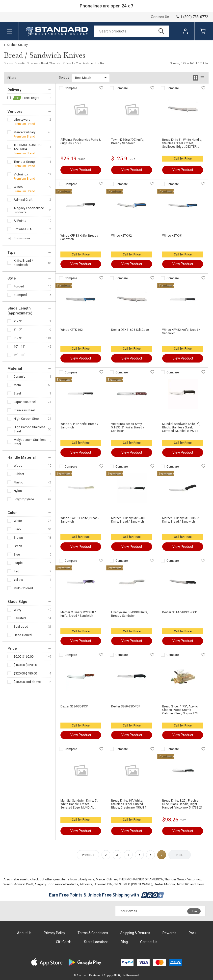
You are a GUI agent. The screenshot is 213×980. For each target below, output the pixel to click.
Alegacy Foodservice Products (29, 210)
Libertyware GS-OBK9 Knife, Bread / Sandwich (130, 614)
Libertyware (22, 120)
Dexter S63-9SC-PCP (74, 706)
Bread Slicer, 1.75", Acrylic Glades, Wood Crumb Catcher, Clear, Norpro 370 (180, 710)
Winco (18, 187)
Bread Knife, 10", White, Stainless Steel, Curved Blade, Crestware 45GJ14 (129, 804)
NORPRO (183, 884)
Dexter (158, 884)
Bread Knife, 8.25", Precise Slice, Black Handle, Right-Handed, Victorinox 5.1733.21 (182, 804)
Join (194, 911)
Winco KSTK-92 (121, 236)
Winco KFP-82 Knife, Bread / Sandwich (181, 332)
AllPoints (20, 221)
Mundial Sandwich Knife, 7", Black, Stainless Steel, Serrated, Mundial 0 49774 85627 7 (181, 427)
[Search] (132, 31)
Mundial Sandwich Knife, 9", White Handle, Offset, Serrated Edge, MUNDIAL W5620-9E (79, 804)
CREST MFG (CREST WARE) (133, 884)
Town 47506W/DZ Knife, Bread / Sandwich (128, 141)
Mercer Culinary (25, 132)
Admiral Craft (23, 200)
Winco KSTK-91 (173, 236)
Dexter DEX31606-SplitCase (130, 330)
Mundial (170, 884)
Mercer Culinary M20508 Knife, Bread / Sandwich (128, 520)
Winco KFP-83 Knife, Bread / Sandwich (79, 237)
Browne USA (23, 229)
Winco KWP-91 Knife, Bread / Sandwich (80, 520)
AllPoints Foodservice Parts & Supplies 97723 (80, 141)
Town (200, 884)
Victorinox (21, 174)
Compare (71, 88)
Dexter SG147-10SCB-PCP (180, 612)
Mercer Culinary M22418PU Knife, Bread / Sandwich (79, 614)
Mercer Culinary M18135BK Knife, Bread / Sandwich (181, 520)
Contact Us (160, 17)
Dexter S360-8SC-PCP (126, 706)
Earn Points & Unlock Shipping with (107, 895)
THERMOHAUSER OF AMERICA (28, 147)
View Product (81, 170)
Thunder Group (24, 162)
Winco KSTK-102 (72, 330)
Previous (88, 855)
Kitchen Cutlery (17, 45)
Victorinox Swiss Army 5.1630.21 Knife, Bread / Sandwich (128, 427)
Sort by (64, 77)
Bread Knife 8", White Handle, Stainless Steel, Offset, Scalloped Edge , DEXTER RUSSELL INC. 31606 (182, 143)
